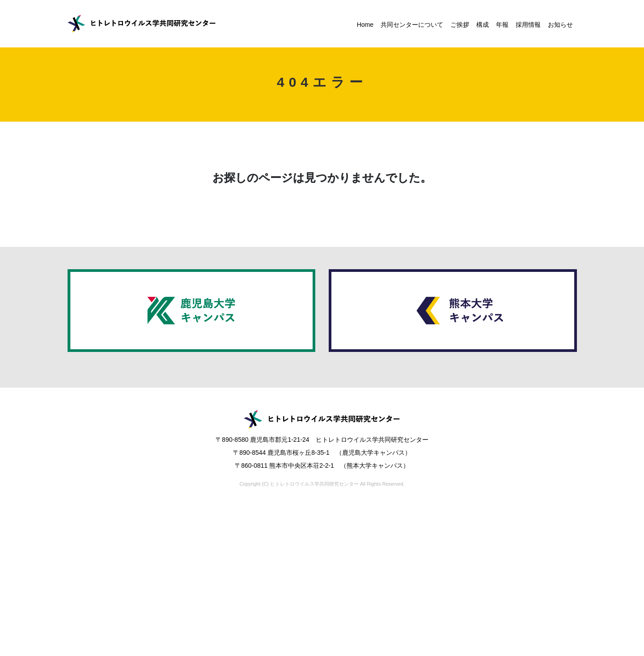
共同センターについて (412, 25)
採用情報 (528, 25)
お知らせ (560, 25)
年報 (502, 25)
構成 (483, 25)
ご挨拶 (460, 25)
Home (365, 25)
